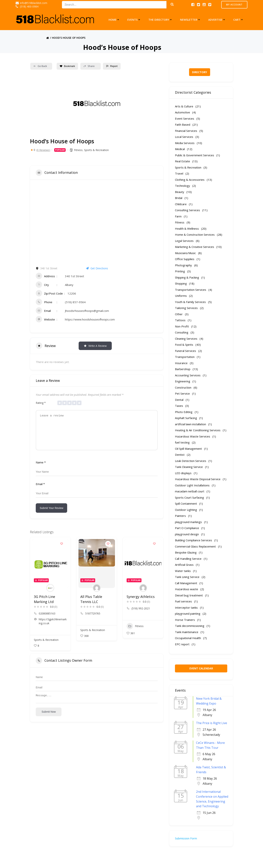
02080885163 (47, 619)
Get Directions (97, 268)
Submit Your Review (51, 514)
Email (40, 490)
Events (134, 20)
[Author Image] (50, 594)
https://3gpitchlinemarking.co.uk (53, 627)
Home (114, 20)
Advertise (217, 20)
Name (41, 468)
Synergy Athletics (141, 602)
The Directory (160, 20)
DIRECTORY (200, 72)
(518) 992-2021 (141, 614)
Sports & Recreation (96, 150)
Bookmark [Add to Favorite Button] (67, 66)
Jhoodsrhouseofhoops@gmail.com (87, 311)
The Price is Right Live (212, 723)
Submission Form (186, 838)
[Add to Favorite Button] (62, 549)
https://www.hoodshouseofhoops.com (90, 319)
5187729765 (93, 619)
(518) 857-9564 (75, 302)
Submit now (49, 719)
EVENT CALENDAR (201, 668)
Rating (41, 403)
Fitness (78, 150)
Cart (238, 20)
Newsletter (190, 20)
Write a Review (95, 346)
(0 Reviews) (43, 150)
